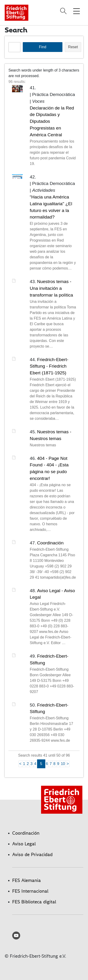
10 (63, 764)
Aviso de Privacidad (32, 854)
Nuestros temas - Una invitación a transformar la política (51, 288)
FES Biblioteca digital (34, 902)
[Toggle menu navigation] (77, 11)
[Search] (64, 11)
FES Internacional (30, 891)
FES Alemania (27, 880)
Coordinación (50, 543)
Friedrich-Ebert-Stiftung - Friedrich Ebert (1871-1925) (49, 366)
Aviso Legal (24, 844)
